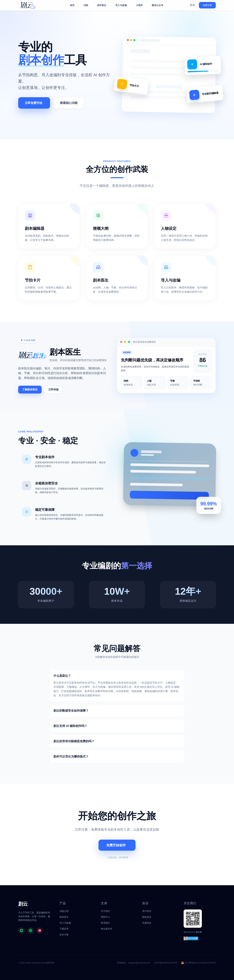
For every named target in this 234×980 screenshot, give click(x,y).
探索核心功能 (69, 103)
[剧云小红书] (40, 930)
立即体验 (53, 390)
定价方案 (64, 935)
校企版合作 (107, 929)
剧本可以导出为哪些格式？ (71, 757)
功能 (86, 5)
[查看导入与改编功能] (185, 278)
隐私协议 (147, 917)
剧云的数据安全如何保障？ (71, 711)
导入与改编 (121, 5)
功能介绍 (64, 911)
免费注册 (207, 5)
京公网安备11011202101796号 (198, 963)
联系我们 (105, 923)
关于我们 (105, 911)
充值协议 (147, 923)
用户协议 (147, 911)
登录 (192, 5)
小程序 (139, 5)
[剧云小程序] (31, 930)
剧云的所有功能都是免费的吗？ (74, 741)
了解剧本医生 (30, 390)
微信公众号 (157, 5)
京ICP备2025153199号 (166, 963)
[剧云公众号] (21, 930)
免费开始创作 (116, 845)
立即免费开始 (33, 103)
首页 (72, 5)
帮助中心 (105, 917)
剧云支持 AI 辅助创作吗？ (70, 726)
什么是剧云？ (62, 676)
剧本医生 (102, 5)
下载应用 (64, 929)
